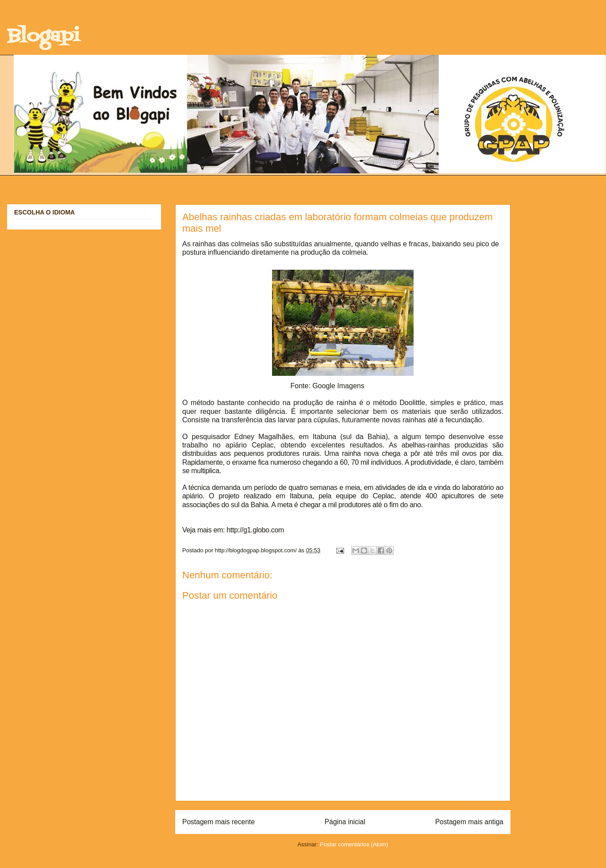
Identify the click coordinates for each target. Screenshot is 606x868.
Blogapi (43, 36)
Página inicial (345, 822)
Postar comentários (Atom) (354, 844)
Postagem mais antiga (469, 822)
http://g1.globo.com (255, 530)
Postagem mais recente (219, 822)
